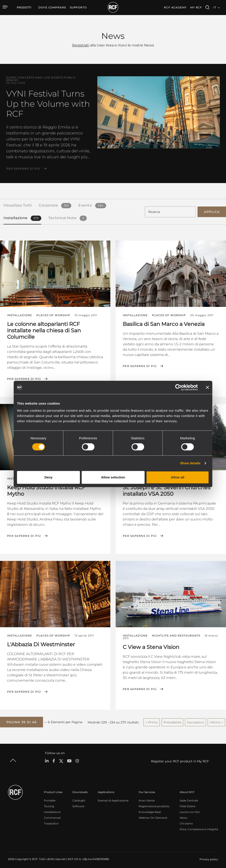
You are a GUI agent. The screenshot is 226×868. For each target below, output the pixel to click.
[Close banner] (207, 387)
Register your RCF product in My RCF (180, 759)
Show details (190, 463)
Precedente (172, 720)
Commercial (52, 815)
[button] (22, 720)
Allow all (178, 477)
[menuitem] (52, 8)
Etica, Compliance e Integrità (199, 827)
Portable (50, 798)
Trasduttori (51, 821)
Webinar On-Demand (153, 815)
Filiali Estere (187, 804)
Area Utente (147, 798)
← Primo (152, 720)
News (183, 815)
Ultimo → (216, 720)
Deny (48, 477)
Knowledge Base (150, 810)
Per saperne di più (23, 169)
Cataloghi (79, 798)
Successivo (195, 720)
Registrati (81, 45)
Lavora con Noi (190, 810)
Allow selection (113, 477)
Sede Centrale (189, 798)
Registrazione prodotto (154, 804)
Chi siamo (186, 821)
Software (78, 804)
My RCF (196, 7)
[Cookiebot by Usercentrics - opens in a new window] (178, 387)
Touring (49, 804)
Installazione (52, 810)
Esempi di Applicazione (113, 798)
